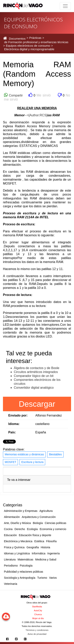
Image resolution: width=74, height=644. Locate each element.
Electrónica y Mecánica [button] (18, 541)
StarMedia (37, 607)
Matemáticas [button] (25, 559)
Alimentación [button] (12, 517)
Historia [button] (45, 547)
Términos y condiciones (37, 630)
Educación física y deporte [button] (35, 535)
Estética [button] (39, 541)
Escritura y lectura (32, 462)
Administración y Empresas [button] (21, 511)
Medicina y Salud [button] (46, 559)
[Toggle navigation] (65, 6)
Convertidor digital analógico (34, 388)
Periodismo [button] (11, 566)
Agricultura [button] (46, 511)
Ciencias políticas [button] (56, 523)
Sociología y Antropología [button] (20, 578)
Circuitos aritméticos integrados (36, 372)
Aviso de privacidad (37, 634)
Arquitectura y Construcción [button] (39, 517)
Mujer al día (38, 618)
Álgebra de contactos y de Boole (37, 368)
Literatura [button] (10, 559)
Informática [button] (39, 553)
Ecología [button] (32, 529)
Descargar (37, 404)
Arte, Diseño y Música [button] (17, 523)
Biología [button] (38, 523)
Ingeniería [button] (53, 553)
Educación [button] (10, 535)
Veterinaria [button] (11, 584)
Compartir (15, 95)
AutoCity (38, 610)
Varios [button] (53, 578)
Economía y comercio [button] (53, 529)
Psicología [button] (26, 566)
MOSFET (10, 462)
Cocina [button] (8, 529)
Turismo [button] (42, 578)
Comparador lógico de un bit (34, 376)
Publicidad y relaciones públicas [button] (23, 572)
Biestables (55, 454)
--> (27, 115)
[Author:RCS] (38, 115)
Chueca (38, 614)
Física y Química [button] (14, 547)
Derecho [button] (20, 529)
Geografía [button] (33, 547)
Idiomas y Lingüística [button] (17, 553)
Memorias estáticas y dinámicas (24, 454)
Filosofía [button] (51, 541)
